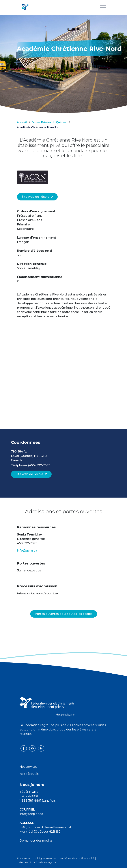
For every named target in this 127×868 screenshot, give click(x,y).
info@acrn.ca (27, 551)
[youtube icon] (33, 748)
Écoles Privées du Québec (49, 122)
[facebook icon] (24, 748)
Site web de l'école (38, 197)
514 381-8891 (29, 796)
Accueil (22, 122)
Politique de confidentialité (77, 858)
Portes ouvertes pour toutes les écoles (64, 614)
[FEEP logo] (47, 706)
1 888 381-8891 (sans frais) (38, 801)
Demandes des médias (36, 841)
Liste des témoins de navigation (37, 862)
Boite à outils (29, 774)
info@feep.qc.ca (31, 814)
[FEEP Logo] (25, 7)
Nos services (28, 767)
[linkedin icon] (41, 748)
